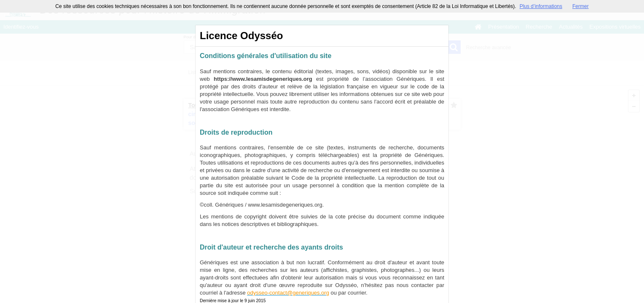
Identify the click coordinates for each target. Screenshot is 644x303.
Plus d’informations (541, 6)
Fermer (581, 6)
